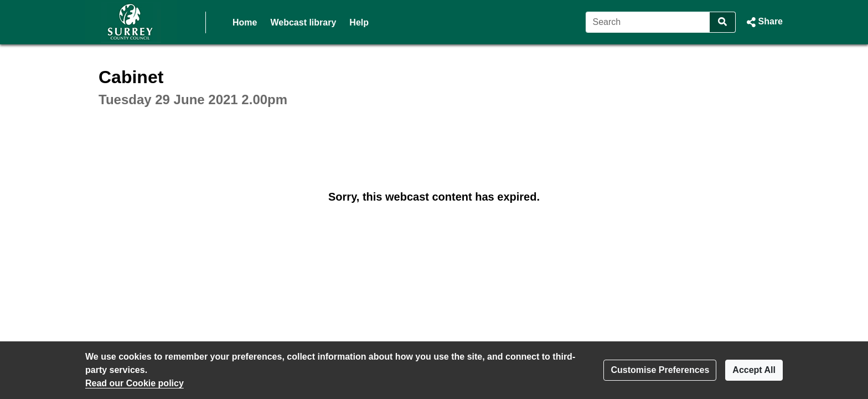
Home (245, 22)
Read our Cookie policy (135, 383)
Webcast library (303, 22)
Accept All (754, 370)
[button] (764, 22)
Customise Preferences (660, 370)
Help (359, 22)
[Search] (648, 22)
